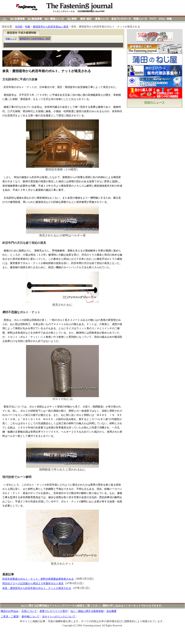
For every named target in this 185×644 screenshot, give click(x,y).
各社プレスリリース (121, 19)
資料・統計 (86, 19)
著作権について (30, 617)
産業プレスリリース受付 (54, 611)
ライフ (153, 19)
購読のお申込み (10, 611)
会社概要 (111, 611)
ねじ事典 (72, 19)
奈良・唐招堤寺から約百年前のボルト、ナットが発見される (37, 588)
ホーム (4, 19)
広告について (29, 611)
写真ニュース (140, 19)
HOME (19, 27)
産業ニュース (102, 19)
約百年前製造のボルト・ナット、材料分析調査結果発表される (38, 579)
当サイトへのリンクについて (59, 617)
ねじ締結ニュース (54, 19)
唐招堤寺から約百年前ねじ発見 (51, 27)
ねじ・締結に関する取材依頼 (87, 611)
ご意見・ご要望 (10, 617)
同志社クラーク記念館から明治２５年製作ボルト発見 (33, 583)
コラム (161, 19)
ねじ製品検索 (35, 19)
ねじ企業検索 (17, 19)
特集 (170, 19)
